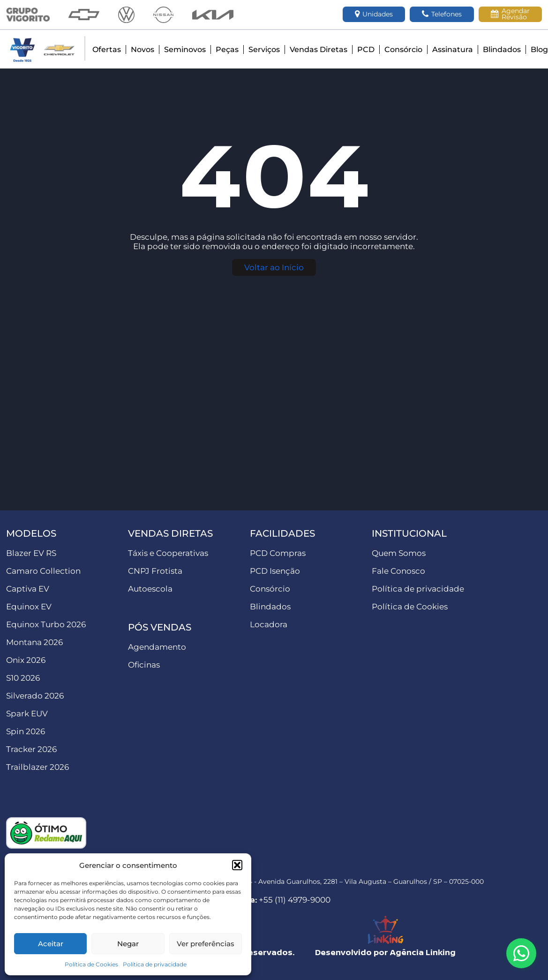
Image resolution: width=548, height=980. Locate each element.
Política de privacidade (155, 964)
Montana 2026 (34, 642)
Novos (143, 49)
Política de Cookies (91, 964)
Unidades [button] (374, 14)
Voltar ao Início (274, 267)
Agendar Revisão (510, 14)
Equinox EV (29, 607)
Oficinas (144, 665)
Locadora (269, 624)
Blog (539, 49)
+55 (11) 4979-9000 (295, 900)
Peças (227, 49)
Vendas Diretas (319, 49)
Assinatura (453, 49)
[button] (237, 865)
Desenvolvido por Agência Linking (385, 952)
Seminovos (185, 49)
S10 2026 (23, 678)
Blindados (502, 49)
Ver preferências (206, 944)
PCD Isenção (275, 571)
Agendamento (157, 647)
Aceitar (51, 944)
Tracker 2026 (31, 749)
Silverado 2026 (35, 696)
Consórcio (403, 49)
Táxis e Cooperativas (168, 553)
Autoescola (150, 589)
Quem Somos (399, 553)
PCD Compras (278, 553)
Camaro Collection (43, 571)
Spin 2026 (26, 731)
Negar (128, 944)
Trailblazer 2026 (38, 767)
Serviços (264, 49)
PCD (366, 49)
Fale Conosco (398, 571)
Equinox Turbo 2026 (46, 624)
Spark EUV (27, 714)
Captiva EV (28, 589)
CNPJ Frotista (155, 571)
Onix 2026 (26, 660)
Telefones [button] (442, 14)
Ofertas (107, 49)
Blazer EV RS (31, 553)
